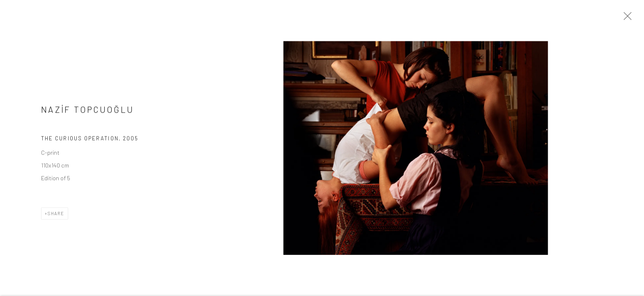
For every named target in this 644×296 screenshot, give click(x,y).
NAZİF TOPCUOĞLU (87, 111)
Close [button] (626, 18)
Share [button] (56, 216)
